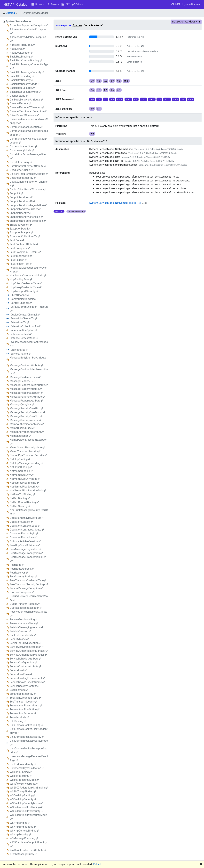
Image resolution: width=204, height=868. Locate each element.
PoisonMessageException (26, 588)
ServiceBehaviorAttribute (26, 659)
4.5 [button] (112, 99)
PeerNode (17, 565)
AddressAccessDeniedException (29, 31)
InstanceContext (21, 334)
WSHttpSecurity (20, 835)
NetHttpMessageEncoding (26, 463)
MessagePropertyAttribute (26, 401)
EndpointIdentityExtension (26, 217)
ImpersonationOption (23, 330)
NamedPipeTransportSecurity (28, 455)
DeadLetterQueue (21, 170)
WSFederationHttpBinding (26, 807)
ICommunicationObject (25, 299)
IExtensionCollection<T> (25, 326)
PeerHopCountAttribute (25, 545)
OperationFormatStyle (24, 534)
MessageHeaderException (26, 393)
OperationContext (21, 522)
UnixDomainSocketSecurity (27, 737)
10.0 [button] (126, 81)
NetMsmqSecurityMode (25, 479)
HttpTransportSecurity (24, 291)
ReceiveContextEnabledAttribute (28, 613)
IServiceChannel (20, 354)
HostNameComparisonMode (28, 276)
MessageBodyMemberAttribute (28, 359)
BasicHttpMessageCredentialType (29, 66)
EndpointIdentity (21, 213)
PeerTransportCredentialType (28, 580)
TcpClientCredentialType (25, 698)
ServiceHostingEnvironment (27, 678)
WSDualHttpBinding (23, 795)
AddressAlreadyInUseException (28, 39)
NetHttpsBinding (21, 467)
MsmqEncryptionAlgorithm (27, 432)
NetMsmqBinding (21, 471)
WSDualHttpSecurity (23, 799)
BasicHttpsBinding (22, 76)
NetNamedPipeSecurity (25, 487)
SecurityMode (19, 639)
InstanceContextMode (24, 338)
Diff (66, 4)
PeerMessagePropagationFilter (28, 559)
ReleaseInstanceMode (24, 623)
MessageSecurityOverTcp (26, 416)
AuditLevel (17, 49)
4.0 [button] (106, 99)
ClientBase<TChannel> (24, 115)
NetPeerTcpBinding (22, 494)
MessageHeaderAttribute (26, 389)
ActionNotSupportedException (29, 25)
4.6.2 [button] (152, 99)
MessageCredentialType (25, 377)
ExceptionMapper (21, 233)
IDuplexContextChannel (25, 315)
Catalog (10, 13)
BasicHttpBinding (21, 57)
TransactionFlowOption (25, 709)
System (77, 25)
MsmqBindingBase (22, 428)
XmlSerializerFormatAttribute (28, 850)
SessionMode (19, 690)
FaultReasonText (21, 264)
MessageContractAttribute (27, 365)
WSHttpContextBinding (24, 831)
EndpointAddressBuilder (25, 209)
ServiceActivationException (27, 647)
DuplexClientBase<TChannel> (28, 190)
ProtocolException (22, 592)
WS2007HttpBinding (23, 792)
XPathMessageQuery (23, 854)
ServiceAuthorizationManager (28, 655)
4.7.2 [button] (175, 99)
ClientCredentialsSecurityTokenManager (29, 121)
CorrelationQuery (21, 162)
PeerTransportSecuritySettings (29, 584)
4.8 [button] (183, 99)
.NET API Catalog (15, 5)
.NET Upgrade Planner (186, 4)
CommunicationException (26, 127)
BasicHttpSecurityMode (25, 84)
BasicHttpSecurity (22, 80)
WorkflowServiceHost (24, 784)
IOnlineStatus (19, 350)
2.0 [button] (92, 90)
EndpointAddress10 (23, 201)
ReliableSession (20, 631)
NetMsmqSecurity (22, 475)
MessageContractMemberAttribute (29, 371)
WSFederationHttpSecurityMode (28, 817)
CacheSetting (19, 96)
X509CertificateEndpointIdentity (28, 844)
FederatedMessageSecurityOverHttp (28, 270)
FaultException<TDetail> (25, 252)
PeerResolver (19, 573)
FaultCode (17, 240)
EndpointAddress (21, 197)
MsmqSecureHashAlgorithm (28, 448)
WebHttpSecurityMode (24, 780)
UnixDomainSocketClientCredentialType (29, 731)
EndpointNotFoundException (28, 221)
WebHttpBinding (21, 772)
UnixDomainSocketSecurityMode (29, 742)
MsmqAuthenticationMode (27, 424)
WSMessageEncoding (24, 838)
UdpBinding (18, 721)
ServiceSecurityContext (25, 686)
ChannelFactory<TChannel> (27, 107)
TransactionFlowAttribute (26, 706)
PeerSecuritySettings (23, 577)
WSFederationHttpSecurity (26, 811)
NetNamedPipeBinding (24, 483)
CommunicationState (23, 147)
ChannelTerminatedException (28, 111)
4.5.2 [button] (128, 99)
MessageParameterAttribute (28, 397)
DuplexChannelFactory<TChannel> (29, 184)
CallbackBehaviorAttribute (26, 100)
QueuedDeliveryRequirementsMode (29, 598)
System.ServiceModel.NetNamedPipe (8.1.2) (115, 203)
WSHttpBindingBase (23, 827)
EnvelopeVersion (21, 225)
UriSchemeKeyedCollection (27, 768)
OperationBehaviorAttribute (27, 518)
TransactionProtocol (23, 713)
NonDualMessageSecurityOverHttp (29, 512)
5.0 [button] (92, 81)
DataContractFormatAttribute (28, 166)
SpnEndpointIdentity (23, 694)
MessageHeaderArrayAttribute (29, 385)
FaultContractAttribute (24, 244)
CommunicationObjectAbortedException (29, 133)
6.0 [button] (99, 81)
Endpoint (16, 193)
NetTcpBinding (20, 498)
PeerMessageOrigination (25, 549)
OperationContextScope (25, 526)
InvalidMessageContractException (29, 344)
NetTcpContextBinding (24, 502)
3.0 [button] (112, 90)
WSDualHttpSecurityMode (26, 803)
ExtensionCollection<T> (25, 236)
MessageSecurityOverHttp (26, 408)
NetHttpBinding (20, 459)
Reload (97, 864)
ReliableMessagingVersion (27, 627)
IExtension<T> (19, 322)
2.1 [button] (99, 90)
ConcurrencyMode (22, 150)
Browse (38, 4)
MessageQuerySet (22, 405)
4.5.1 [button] (120, 99)
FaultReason (18, 260)
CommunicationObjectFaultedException (28, 141)
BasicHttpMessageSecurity (27, 72)
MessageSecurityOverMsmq (27, 412)
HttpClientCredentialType (26, 283)
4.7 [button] (159, 99)
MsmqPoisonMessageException (29, 441)
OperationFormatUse (23, 537)
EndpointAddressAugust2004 (28, 205)
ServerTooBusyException (26, 643)
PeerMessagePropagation (26, 553)
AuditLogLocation (21, 53)
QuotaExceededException (26, 608)
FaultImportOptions (22, 256)
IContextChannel (21, 303)
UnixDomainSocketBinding (27, 725)
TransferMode (19, 717)
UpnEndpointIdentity (23, 764)
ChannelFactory (20, 104)
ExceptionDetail (20, 229)
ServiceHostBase (21, 674)
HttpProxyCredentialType (26, 287)
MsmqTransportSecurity (25, 451)
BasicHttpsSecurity (22, 88)
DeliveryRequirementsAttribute (29, 174)
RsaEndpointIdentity (23, 635)
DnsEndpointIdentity (23, 178)
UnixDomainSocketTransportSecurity (29, 750)
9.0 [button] (119, 81)
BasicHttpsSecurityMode (26, 92)
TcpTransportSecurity (24, 702)
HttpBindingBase (21, 279)
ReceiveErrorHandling (24, 620)
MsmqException (21, 436)
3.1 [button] (119, 90)
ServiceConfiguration (23, 663)
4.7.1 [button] (167, 99)
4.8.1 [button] (191, 99)
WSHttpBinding (20, 823)
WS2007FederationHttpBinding (29, 788)
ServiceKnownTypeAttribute (27, 682)
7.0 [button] (106, 81)
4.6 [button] (136, 99)
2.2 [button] (106, 90)
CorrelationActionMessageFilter (28, 156)
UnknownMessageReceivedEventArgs (29, 758)
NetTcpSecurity (20, 506)
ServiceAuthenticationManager (29, 651)
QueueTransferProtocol (25, 604)
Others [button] (78, 4)
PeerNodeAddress (22, 569)
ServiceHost (18, 670)
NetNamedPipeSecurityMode (28, 491)
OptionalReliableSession (25, 541)
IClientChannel (20, 295)
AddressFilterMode (22, 45)
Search (53, 4)
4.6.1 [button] (143, 99)
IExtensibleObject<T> (23, 319)
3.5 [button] (99, 99)
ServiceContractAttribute (25, 666)
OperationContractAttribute (27, 530)
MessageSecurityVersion (26, 420)
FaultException (20, 248)
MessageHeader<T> (23, 381)
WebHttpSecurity (21, 776)
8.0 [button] (112, 81)
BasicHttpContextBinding (26, 61)
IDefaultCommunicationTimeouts (29, 309)
